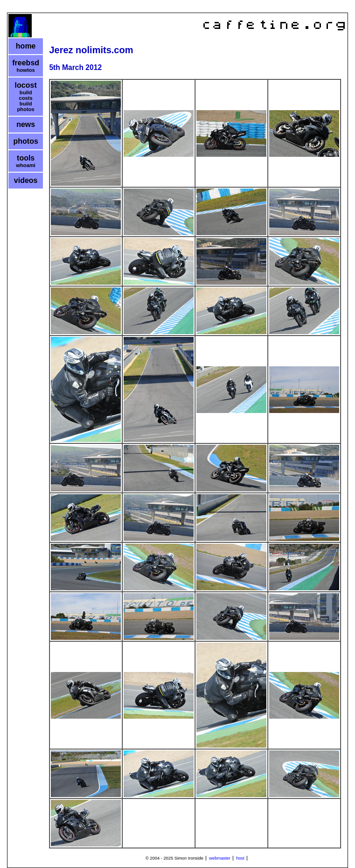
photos (26, 141)
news (26, 124)
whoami (26, 165)
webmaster (220, 858)
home (26, 46)
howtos (26, 70)
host (240, 858)
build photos (26, 106)
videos (26, 180)
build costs (26, 95)
